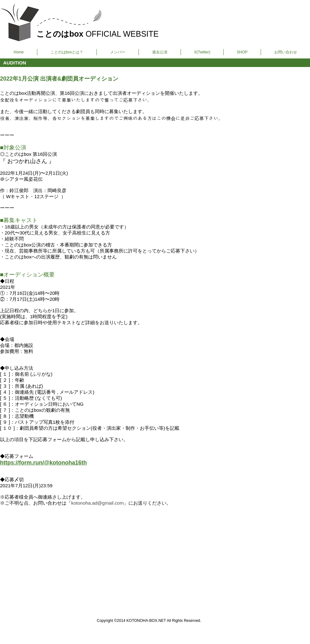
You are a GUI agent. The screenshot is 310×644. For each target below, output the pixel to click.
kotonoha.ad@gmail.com (97, 503)
